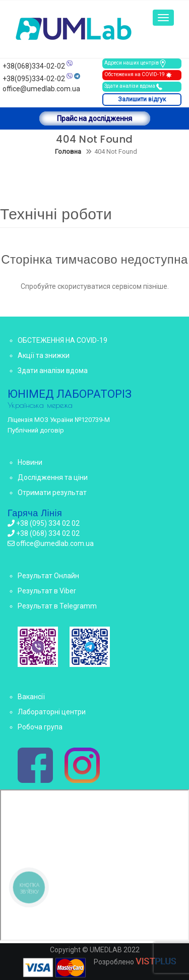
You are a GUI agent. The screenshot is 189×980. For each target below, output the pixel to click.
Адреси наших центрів (136, 64)
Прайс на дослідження (94, 118)
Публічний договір (36, 430)
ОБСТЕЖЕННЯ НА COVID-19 (62, 340)
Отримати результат (52, 493)
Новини (30, 462)
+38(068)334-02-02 (34, 66)
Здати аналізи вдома (134, 87)
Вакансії (31, 697)
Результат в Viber (47, 591)
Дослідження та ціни (53, 477)
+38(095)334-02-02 (34, 79)
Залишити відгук (142, 99)
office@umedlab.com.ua (41, 89)
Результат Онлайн (48, 576)
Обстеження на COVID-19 (139, 75)
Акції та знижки (44, 355)
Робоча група (40, 727)
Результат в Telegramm (57, 606)
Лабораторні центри (52, 712)
